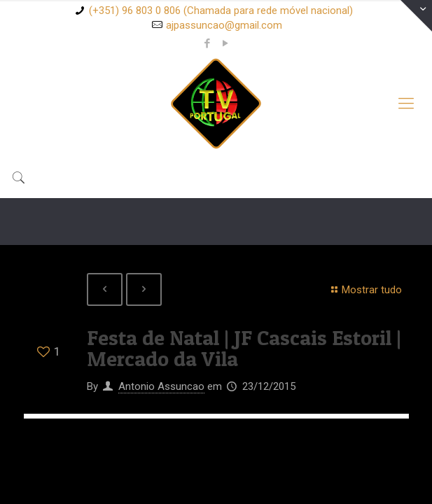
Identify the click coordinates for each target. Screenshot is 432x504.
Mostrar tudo (364, 290)
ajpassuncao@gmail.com (224, 25)
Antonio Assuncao (161, 386)
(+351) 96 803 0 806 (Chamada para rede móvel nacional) (221, 10)
